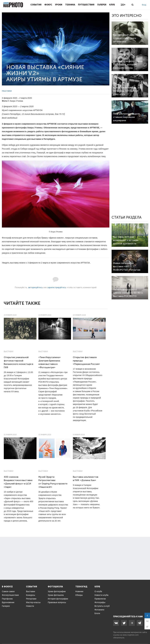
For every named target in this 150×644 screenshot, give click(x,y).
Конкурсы (31, 595)
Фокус (48, 5)
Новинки (79, 591)
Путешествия (86, 5)
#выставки (7, 91)
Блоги (97, 613)
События (36, 5)
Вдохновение (8, 602)
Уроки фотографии (57, 591)
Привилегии (100, 599)
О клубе (98, 591)
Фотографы (100, 602)
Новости (30, 606)
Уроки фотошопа (56, 595)
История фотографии (58, 599)
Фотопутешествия (10, 595)
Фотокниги (99, 610)
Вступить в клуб (102, 606)
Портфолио (7, 599)
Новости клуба (101, 595)
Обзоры (79, 595)
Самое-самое (8, 591)
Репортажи (31, 599)
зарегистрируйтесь (57, 287)
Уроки (59, 5)
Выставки (9, 351)
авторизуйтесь (35, 287)
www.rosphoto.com (131, 635)
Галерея (102, 5)
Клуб (112, 5)
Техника (70, 5)
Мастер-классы (33, 602)
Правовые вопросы (57, 602)
